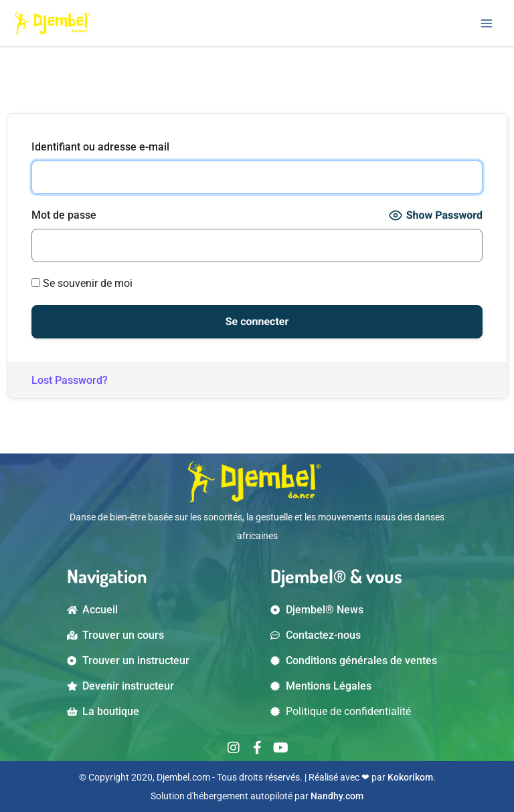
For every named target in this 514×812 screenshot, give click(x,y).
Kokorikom (410, 777)
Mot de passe (64, 215)
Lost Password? (70, 380)
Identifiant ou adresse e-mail (100, 147)
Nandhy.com (337, 796)
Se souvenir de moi (82, 283)
